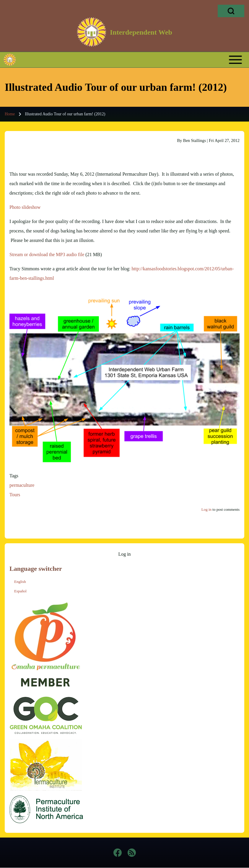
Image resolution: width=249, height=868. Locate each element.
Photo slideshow (25, 207)
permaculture (22, 485)
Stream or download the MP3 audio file (47, 254)
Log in (206, 509)
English (20, 582)
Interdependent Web (141, 32)
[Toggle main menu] (135, 60)
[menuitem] (124, 554)
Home (10, 114)
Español (20, 591)
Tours (15, 495)
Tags (14, 476)
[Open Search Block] (231, 11)
